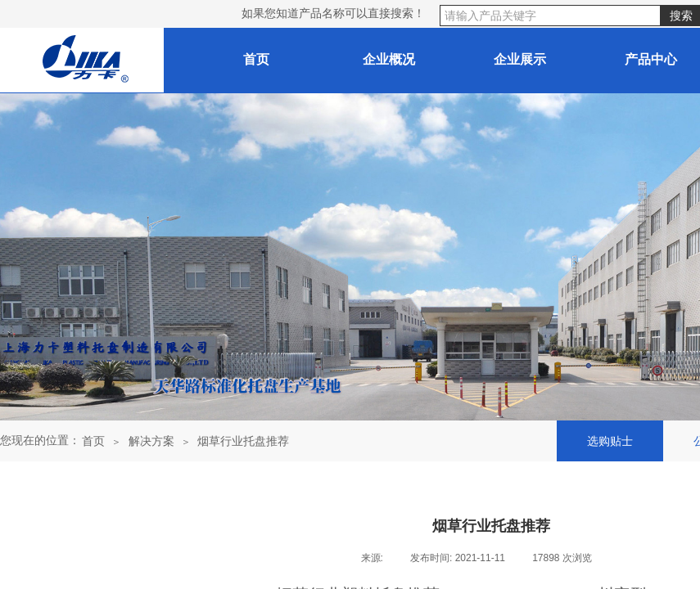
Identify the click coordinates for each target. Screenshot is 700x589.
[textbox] (550, 16)
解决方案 (151, 441)
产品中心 (651, 59)
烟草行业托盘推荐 (243, 441)
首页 (93, 441)
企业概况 (389, 59)
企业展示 (520, 59)
